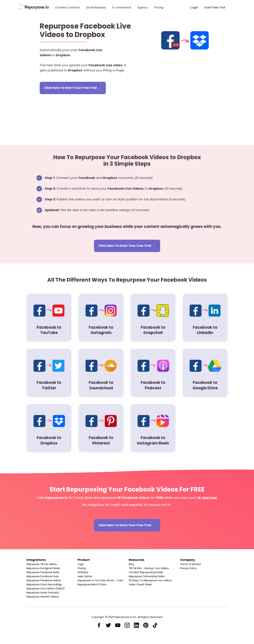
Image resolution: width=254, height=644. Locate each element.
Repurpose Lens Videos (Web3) (46, 588)
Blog (131, 564)
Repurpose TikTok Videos (42, 564)
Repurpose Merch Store (92, 584)
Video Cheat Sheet (140, 584)
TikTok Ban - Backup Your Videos (149, 568)
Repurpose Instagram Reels (43, 568)
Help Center (85, 576)
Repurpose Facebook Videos (44, 580)
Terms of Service (190, 564)
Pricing (82, 568)
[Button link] (73, 88)
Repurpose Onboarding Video (147, 576)
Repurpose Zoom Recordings (44, 584)
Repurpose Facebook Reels (43, 572)
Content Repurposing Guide (146, 572)
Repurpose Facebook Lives (43, 576)
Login (81, 564)
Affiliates (83, 572)
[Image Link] (34, 7)
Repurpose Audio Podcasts (43, 593)
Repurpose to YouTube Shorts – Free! (100, 580)
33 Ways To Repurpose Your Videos (150, 580)
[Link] (67, 8)
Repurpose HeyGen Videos (43, 597)
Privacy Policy (188, 568)
